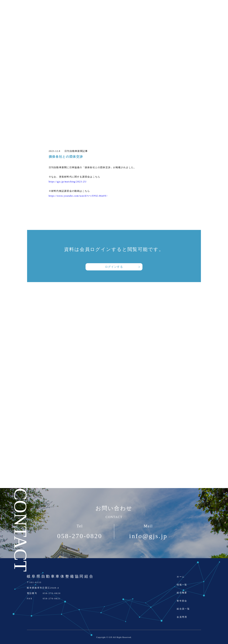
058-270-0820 (80, 536)
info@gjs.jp (148, 536)
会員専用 (182, 617)
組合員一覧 (183, 609)
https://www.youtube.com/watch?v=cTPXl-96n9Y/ (78, 196)
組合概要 (182, 593)
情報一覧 (182, 585)
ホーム (181, 577)
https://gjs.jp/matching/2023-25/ (68, 182)
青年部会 (182, 601)
